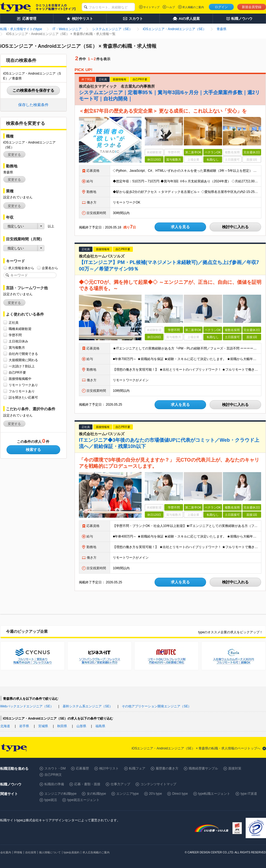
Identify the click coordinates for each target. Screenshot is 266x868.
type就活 (51, 800)
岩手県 (24, 726)
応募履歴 (82, 768)
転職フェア (137, 768)
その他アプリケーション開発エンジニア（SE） (156, 706)
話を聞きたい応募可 (23, 397)
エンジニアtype (128, 794)
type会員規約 (72, 852)
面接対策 (235, 768)
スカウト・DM (55, 768)
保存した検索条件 (33, 105)
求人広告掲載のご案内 (96, 852)
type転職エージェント (214, 794)
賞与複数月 (17, 347)
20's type (156, 794)
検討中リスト (109, 768)
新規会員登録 (252, 7)
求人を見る (180, 227)
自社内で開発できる (23, 354)
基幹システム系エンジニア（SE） (88, 706)
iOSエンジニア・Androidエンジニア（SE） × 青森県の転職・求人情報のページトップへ (196, 748)
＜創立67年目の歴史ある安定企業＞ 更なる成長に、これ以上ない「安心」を (163, 111)
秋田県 (62, 726)
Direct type (180, 794)
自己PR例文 (53, 775)
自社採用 (31, 852)
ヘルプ (171, 7)
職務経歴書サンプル (203, 768)
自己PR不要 (17, 372)
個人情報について (50, 852)
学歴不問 (15, 335)
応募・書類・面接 (87, 784)
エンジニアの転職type (61, 794)
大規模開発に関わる (23, 360)
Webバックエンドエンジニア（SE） (27, 706)
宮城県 (43, 726)
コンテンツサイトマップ (158, 784)
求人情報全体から (21, 268)
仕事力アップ (120, 784)
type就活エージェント (83, 800)
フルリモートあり (22, 391)
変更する (14, 155)
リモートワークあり (23, 385)
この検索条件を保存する (33, 90)
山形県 (81, 726)
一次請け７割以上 (22, 366)
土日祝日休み (18, 341)
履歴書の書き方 (167, 768)
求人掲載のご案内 (193, 7)
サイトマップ (151, 7)
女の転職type (96, 794)
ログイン (221, 7)
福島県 (100, 726)
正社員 (14, 322)
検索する (33, 450)
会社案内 (6, 852)
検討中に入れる (235, 227)
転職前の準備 (54, 784)
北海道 (5, 726)
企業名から (50, 268)
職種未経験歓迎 (20, 329)
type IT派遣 (249, 794)
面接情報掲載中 (20, 379)
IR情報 (18, 852)
